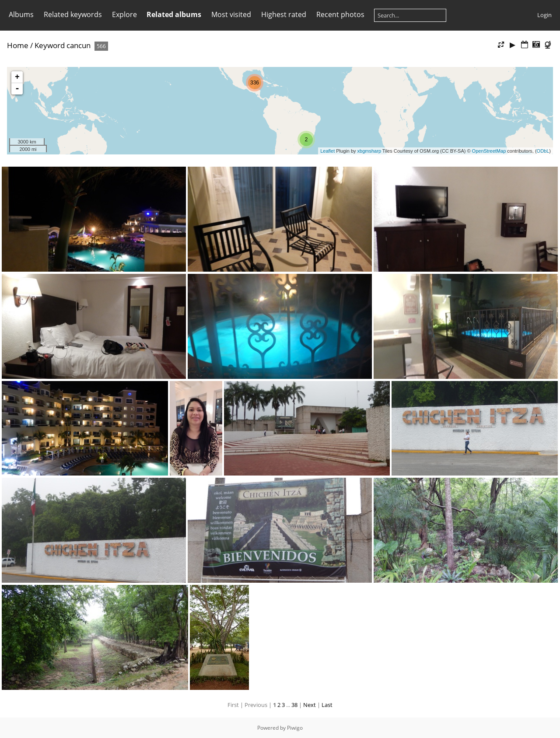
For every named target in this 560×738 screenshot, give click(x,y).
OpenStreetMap (489, 151)
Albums (21, 14)
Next (310, 705)
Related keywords (73, 14)
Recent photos (340, 14)
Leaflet (327, 151)
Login (544, 15)
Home (18, 45)
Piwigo (295, 728)
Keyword (50, 45)
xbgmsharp (369, 151)
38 (294, 705)
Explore (124, 14)
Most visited (231, 14)
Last (327, 705)
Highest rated (284, 14)
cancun (79, 45)
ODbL (543, 151)
